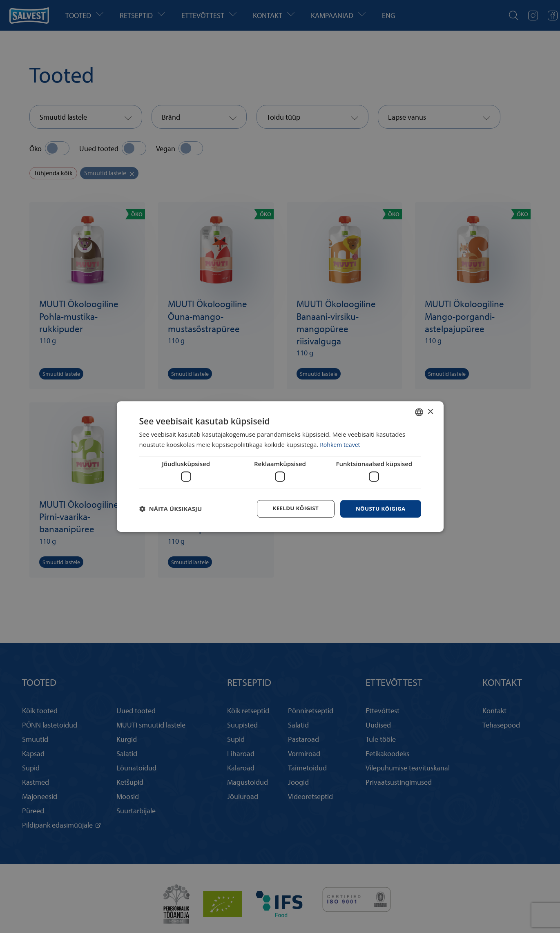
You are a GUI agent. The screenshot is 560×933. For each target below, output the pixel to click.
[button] (171, 509)
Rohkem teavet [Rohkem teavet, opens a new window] (341, 444)
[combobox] (419, 412)
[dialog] (280, 466)
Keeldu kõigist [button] (291, 508)
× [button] (430, 411)
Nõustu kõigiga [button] (379, 508)
